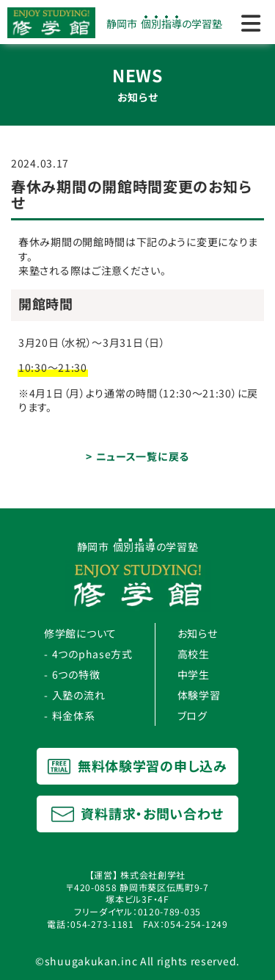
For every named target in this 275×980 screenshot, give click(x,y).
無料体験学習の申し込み (137, 765)
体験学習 (199, 695)
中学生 (194, 674)
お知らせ (198, 633)
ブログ (192, 716)
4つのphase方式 (92, 654)
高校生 (194, 654)
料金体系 (74, 716)
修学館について (80, 633)
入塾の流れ (79, 695)
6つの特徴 (76, 674)
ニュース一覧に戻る (143, 456)
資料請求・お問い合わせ (137, 813)
